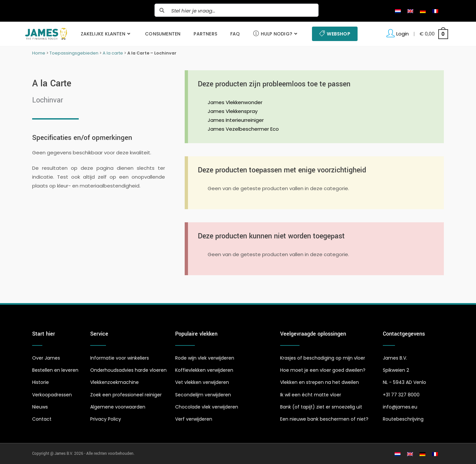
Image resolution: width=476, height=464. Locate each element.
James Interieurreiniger (236, 120)
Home (39, 53)
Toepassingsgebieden (74, 53)
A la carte (113, 53)
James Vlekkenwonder (235, 102)
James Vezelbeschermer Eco (243, 129)
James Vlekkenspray (233, 111)
